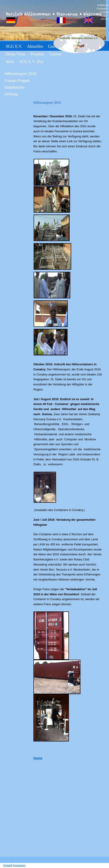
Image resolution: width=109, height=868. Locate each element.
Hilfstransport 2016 (21, 74)
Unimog (11, 94)
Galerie (55, 54)
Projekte (37, 54)
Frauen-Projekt (17, 81)
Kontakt (7, 865)
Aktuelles (35, 46)
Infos (10, 62)
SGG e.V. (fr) (31, 62)
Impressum (19, 865)
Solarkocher (15, 87)
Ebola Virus (16, 54)
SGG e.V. (14, 46)
